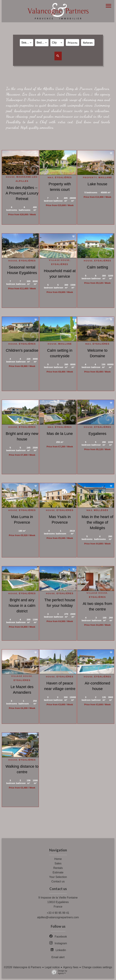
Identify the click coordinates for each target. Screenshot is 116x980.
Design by (58, 972)
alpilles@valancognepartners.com (58, 917)
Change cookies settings (97, 967)
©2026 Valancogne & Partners (23, 967)
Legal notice (52, 967)
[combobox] (27, 43)
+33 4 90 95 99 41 (58, 913)
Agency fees (71, 967)
